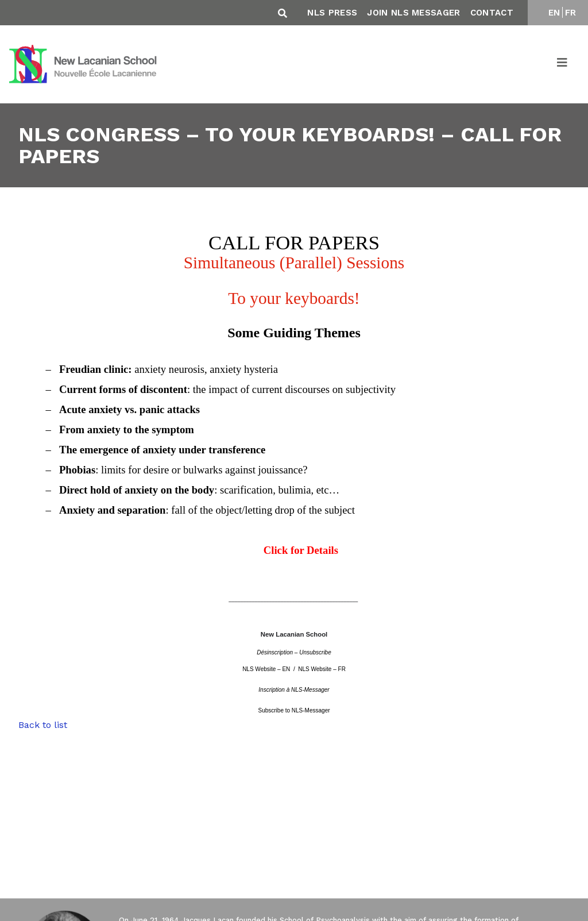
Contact (492, 13)
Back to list (43, 725)
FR (571, 13)
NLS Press (332, 13)
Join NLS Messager (413, 13)
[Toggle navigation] (563, 64)
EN (554, 13)
